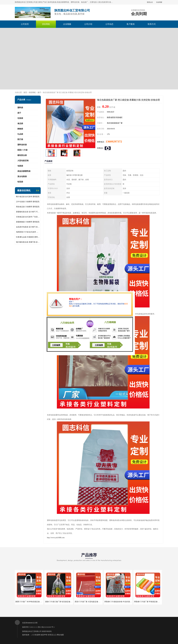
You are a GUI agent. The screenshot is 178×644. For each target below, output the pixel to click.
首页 (25, 92)
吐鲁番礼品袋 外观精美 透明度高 (28, 237)
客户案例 (131, 24)
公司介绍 (88, 24)
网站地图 (60, 635)
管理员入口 (52, 635)
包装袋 (20, 166)
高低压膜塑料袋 (24, 171)
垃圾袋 (20, 118)
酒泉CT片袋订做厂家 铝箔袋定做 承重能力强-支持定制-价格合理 (70, 602)
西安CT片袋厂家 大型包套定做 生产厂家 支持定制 (94, 602)
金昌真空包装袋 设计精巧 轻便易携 (28, 227)
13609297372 (114, 141)
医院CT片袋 (22, 150)
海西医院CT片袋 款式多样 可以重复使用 (28, 232)
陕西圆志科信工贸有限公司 (32, 631)
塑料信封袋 (22, 145)
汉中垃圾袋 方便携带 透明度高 (28, 202)
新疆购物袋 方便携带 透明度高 (28, 222)
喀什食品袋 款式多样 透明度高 (28, 197)
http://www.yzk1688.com (56, 538)
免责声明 (44, 635)
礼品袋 (20, 134)
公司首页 (25, 24)
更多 (38, 191)
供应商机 (46, 24)
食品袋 (20, 123)
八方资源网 (36, 635)
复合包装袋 (22, 176)
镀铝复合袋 (22, 155)
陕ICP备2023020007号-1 (46, 627)
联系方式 (152, 24)
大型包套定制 (23, 161)
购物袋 (20, 129)
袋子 (39, 92)
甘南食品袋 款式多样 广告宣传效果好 (28, 217)
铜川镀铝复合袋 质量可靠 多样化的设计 (28, 242)
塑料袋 (20, 108)
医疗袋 (20, 139)
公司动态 (109, 24)
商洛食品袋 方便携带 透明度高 (28, 207)
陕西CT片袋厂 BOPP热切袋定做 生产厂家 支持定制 (35, 602)
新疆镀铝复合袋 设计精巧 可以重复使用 (28, 212)
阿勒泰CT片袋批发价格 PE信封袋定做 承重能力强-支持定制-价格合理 (131, 602)
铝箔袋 (20, 182)
